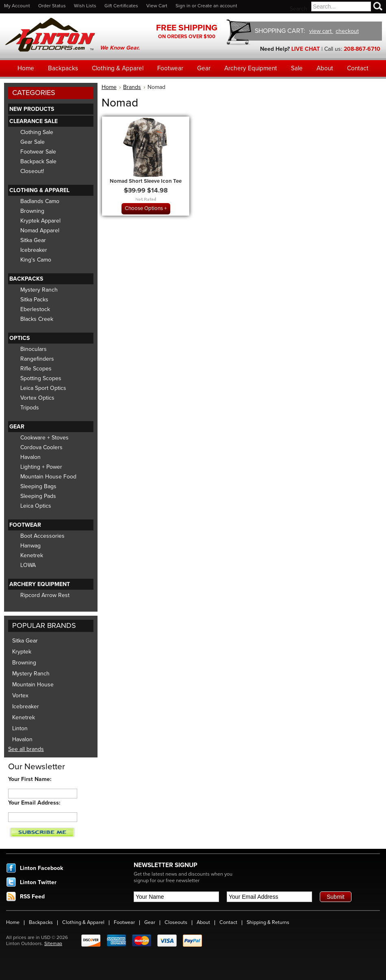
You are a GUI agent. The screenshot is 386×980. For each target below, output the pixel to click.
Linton (20, 728)
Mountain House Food (48, 477)
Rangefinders (37, 359)
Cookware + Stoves (44, 438)
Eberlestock (35, 309)
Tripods (30, 408)
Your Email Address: (34, 803)
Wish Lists (85, 6)
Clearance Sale (34, 121)
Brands (132, 87)
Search (298, 9)
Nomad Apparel (40, 230)
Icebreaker (34, 250)
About (203, 922)
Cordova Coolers (41, 447)
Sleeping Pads (38, 496)
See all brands (26, 749)
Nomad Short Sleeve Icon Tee (146, 181)
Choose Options (144, 208)
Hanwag (30, 546)
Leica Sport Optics (43, 388)
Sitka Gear (33, 240)
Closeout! (32, 171)
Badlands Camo (40, 201)
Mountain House (33, 685)
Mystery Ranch (39, 290)
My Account (17, 6)
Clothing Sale (37, 132)
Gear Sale (33, 142)
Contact (228, 922)
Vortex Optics (37, 398)
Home (109, 87)
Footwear (25, 525)
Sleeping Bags (38, 486)
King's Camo (36, 260)
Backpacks (26, 279)
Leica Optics (36, 506)
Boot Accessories (42, 536)
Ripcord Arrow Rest (45, 595)
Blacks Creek (37, 319)
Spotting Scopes (41, 378)
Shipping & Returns (268, 922)
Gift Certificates (121, 6)
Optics (20, 338)
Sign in (183, 6)
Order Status (52, 6)
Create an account (217, 6)
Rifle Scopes (36, 369)
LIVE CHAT (306, 49)
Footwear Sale (38, 152)
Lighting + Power (41, 467)
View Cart (157, 6)
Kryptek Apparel (40, 221)
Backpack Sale (38, 161)
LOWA (28, 565)
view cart (321, 31)
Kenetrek (32, 555)
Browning (32, 211)
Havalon (30, 457)
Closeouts (176, 922)
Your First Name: (30, 779)
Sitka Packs (34, 300)
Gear (17, 427)
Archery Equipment (40, 584)
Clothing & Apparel (39, 190)
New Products (32, 109)
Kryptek (22, 652)
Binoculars (34, 349)
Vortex (20, 696)
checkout (347, 31)
